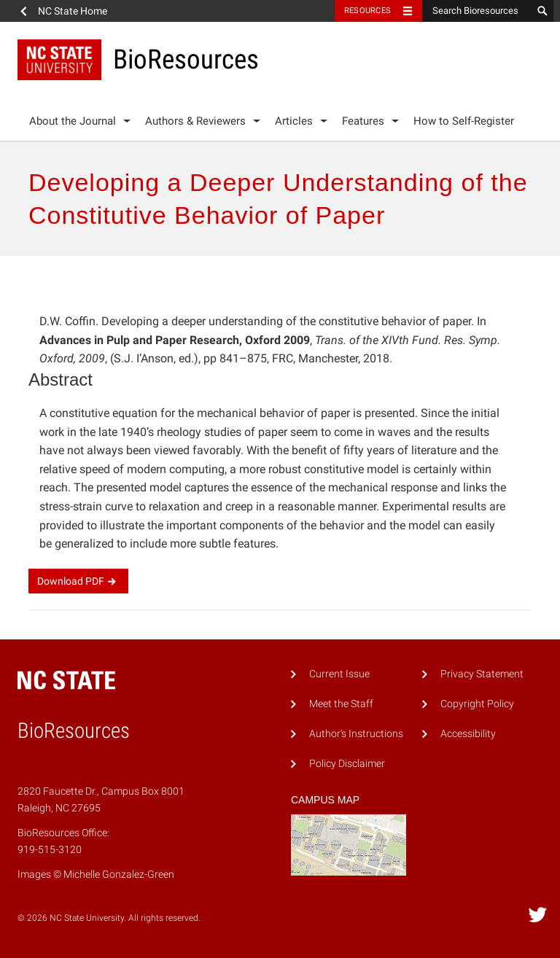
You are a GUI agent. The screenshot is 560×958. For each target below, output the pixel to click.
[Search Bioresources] (477, 11)
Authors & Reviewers (195, 121)
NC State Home (73, 11)
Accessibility (468, 734)
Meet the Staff (341, 704)
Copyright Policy (477, 704)
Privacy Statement (482, 674)
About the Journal (73, 121)
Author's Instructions (356, 734)
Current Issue (339, 674)
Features (363, 121)
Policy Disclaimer (347, 764)
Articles (294, 121)
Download (78, 581)
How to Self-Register (464, 121)
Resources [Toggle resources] (367, 11)
